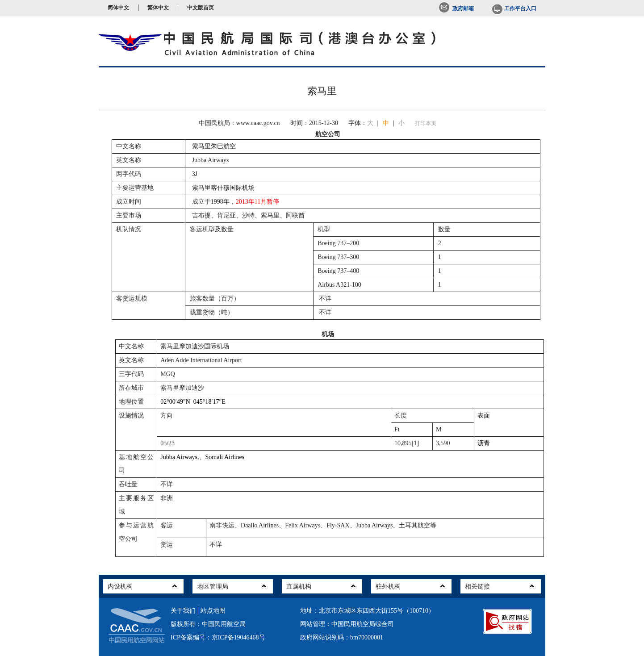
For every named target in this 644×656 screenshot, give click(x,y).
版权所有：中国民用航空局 (208, 624)
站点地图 (213, 611)
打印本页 (426, 123)
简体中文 (118, 8)
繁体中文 (158, 8)
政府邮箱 (456, 8)
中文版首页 (201, 8)
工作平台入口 (514, 8)
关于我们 (183, 611)
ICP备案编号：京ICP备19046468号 (218, 637)
